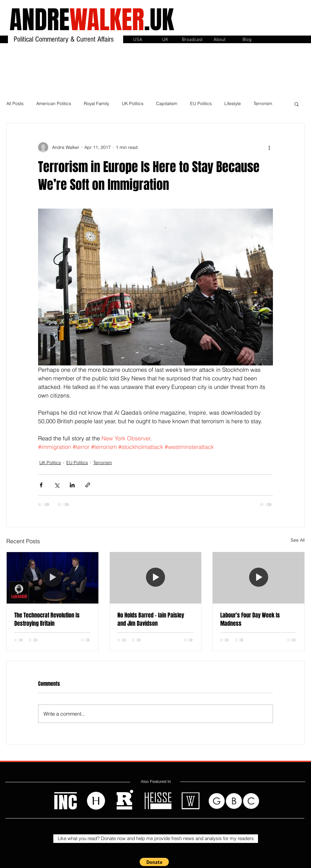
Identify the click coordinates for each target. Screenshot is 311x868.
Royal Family (96, 103)
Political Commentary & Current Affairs (65, 39)
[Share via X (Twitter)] (57, 485)
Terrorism (263, 103)
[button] (192, 39)
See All (298, 540)
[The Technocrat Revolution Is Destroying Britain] (53, 578)
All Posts (15, 103)
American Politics (54, 103)
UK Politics (133, 103)
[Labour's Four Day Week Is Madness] (258, 578)
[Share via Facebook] (41, 485)
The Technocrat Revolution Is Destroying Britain (47, 619)
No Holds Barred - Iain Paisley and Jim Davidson (151, 619)
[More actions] (269, 147)
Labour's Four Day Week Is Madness (250, 619)
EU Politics (201, 103)
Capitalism (167, 103)
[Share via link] (88, 485)
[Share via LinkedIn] (72, 485)
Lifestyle (233, 103)
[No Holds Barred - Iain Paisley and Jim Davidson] (156, 578)
